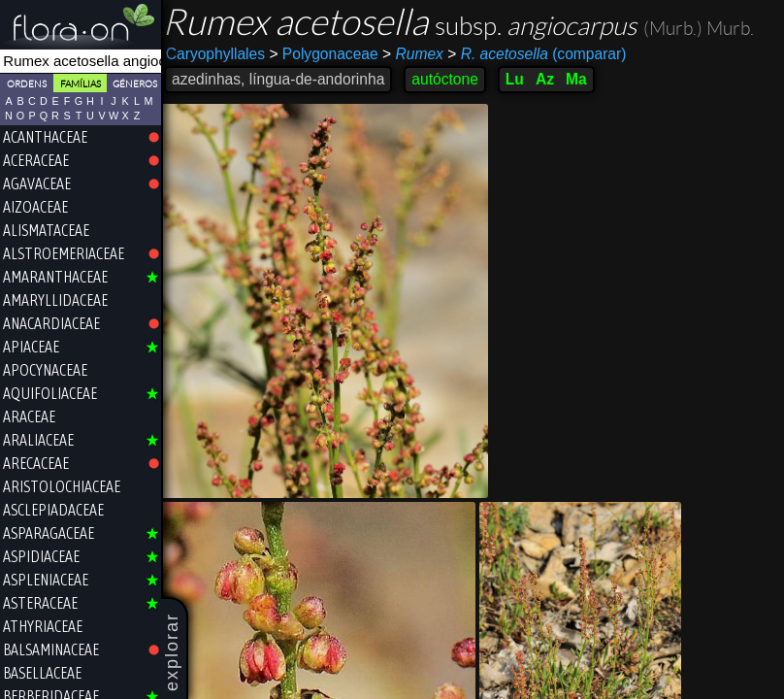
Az (550, 79)
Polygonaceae (328, 54)
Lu (520, 79)
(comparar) (541, 54)
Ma (581, 79)
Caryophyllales (220, 54)
